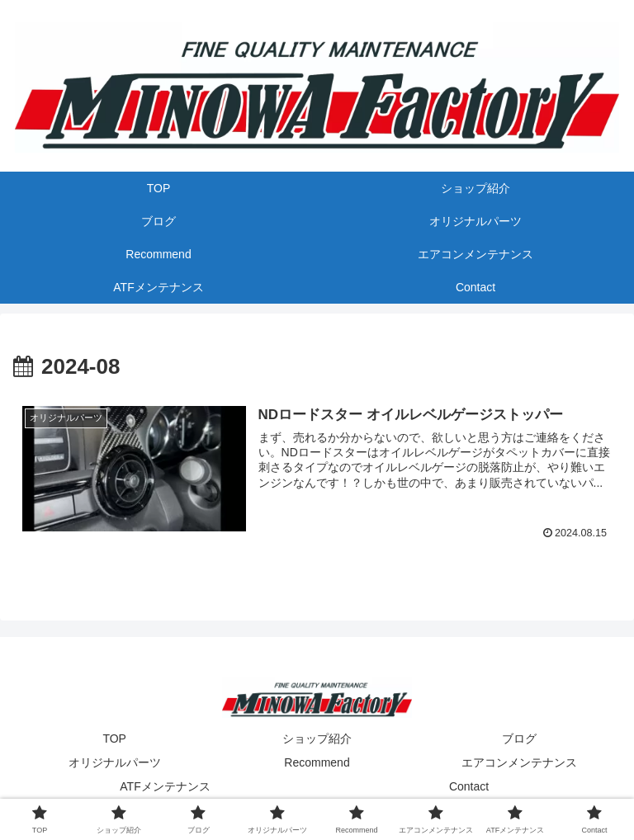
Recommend (317, 762)
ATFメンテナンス (165, 786)
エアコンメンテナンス (519, 762)
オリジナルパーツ (115, 762)
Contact (469, 786)
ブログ (519, 739)
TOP (114, 739)
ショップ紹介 (317, 739)
